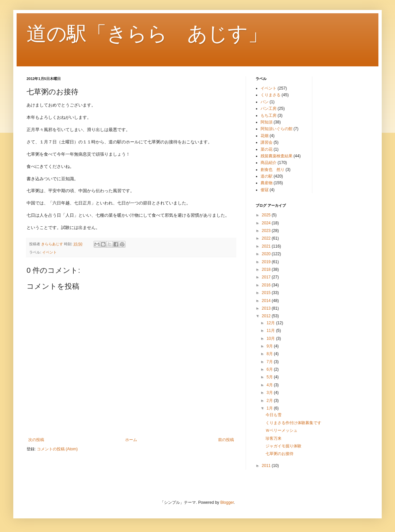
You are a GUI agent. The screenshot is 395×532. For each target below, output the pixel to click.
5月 (270, 377)
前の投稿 (226, 440)
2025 (267, 215)
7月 (270, 362)
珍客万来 (274, 438)
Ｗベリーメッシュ (281, 430)
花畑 (265, 136)
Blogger (227, 502)
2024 (267, 223)
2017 (267, 277)
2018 (267, 269)
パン (265, 102)
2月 (270, 401)
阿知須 (267, 122)
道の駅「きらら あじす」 (147, 34)
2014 (267, 301)
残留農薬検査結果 (276, 156)
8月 (270, 354)
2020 (267, 254)
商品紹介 (269, 163)
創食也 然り (273, 170)
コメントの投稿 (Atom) (57, 449)
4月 (270, 385)
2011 (267, 466)
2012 (267, 316)
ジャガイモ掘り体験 (283, 446)
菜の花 (267, 149)
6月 (270, 369)
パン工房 (269, 109)
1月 (270, 408)
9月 (270, 346)
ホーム (131, 440)
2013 (267, 308)
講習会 (267, 142)
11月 (271, 331)
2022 (267, 238)
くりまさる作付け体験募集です (293, 423)
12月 (271, 323)
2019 (267, 262)
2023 (267, 231)
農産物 (267, 183)
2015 (267, 293)
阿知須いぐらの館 (276, 129)
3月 (270, 393)
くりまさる (271, 95)
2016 (267, 285)
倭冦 (265, 190)
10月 (271, 339)
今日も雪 (274, 415)
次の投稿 (36, 440)
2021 (267, 246)
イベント (49, 252)
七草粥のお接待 (279, 454)
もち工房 (269, 115)
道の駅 (267, 176)
